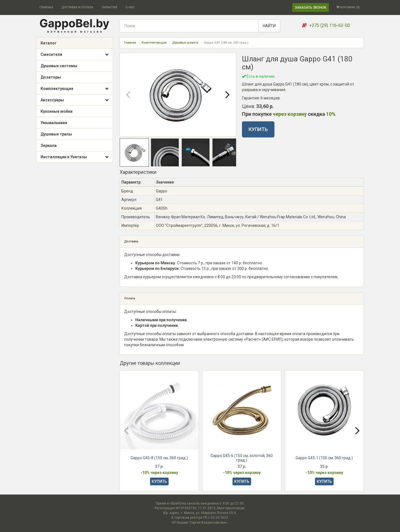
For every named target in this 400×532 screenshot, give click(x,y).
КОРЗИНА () (348, 7)
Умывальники (54, 123)
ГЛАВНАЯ (46, 7)
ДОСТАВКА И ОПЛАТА (77, 7)
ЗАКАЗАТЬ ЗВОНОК (311, 7)
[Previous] (129, 95)
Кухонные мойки (57, 111)
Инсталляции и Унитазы (75, 157)
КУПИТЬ (258, 129)
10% (331, 114)
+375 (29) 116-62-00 (330, 25)
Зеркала (49, 145)
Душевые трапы (56, 134)
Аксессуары (75, 100)
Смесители (75, 55)
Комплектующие (75, 89)
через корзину (290, 114)
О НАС (130, 7)
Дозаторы (51, 77)
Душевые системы (59, 66)
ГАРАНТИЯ (109, 7)
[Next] (227, 95)
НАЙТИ (269, 26)
